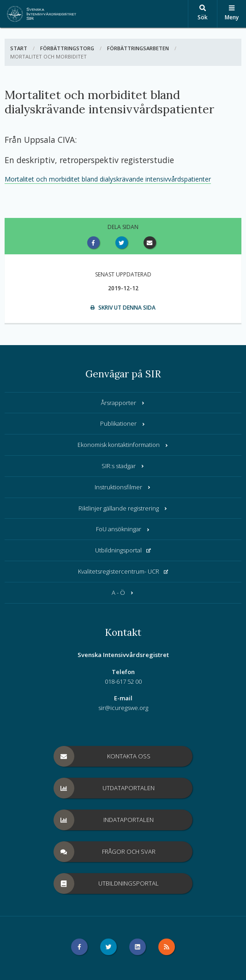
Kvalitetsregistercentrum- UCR (123, 571)
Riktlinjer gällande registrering (123, 508)
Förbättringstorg (67, 48)
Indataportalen (104, 820)
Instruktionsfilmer (123, 487)
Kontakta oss (102, 756)
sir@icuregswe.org (123, 708)
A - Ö (123, 593)
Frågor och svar (105, 852)
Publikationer (123, 423)
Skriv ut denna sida (123, 308)
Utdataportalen (105, 788)
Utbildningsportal (123, 550)
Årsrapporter (123, 403)
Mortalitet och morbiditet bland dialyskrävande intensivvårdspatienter (108, 179)
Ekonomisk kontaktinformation (123, 445)
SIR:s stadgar (123, 466)
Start (19, 48)
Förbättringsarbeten (138, 48)
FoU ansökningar (123, 529)
